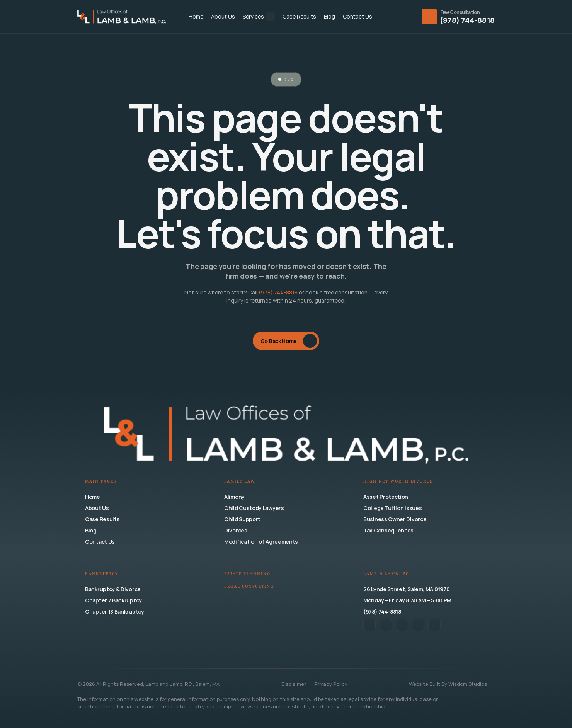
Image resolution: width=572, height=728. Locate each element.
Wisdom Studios (468, 684)
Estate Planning (247, 574)
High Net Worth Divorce (398, 482)
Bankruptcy (102, 574)
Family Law (240, 482)
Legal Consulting (249, 587)
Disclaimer (294, 684)
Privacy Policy (331, 684)
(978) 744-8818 (467, 20)
